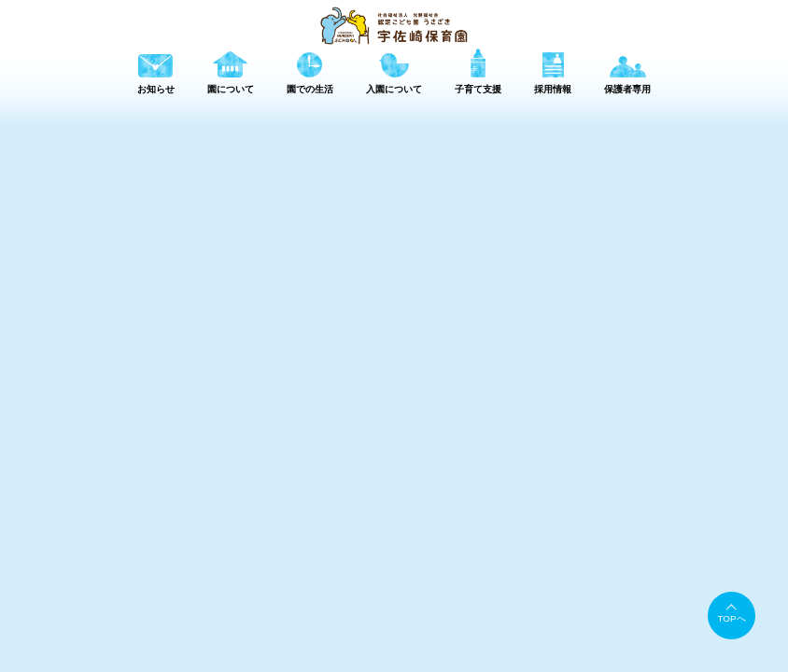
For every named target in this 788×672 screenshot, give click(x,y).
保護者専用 (739, 571)
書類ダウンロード (568, 594)
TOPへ (732, 618)
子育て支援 (589, 571)
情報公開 (645, 594)
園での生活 (508, 571)
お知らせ (353, 571)
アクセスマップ (474, 594)
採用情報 (664, 571)
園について (428, 571)
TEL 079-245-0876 (219, 651)
